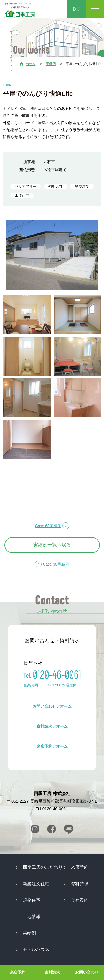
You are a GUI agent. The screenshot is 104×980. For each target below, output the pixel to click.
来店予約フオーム (52, 746)
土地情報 (32, 917)
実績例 (51, 64)
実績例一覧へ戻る (52, 545)
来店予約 (17, 972)
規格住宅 (32, 900)
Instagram (35, 829)
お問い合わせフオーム (52, 706)
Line (69, 829)
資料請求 (52, 972)
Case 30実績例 (56, 564)
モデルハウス (36, 949)
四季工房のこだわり (43, 867)
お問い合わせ (87, 972)
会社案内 (80, 900)
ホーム (31, 64)
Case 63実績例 (48, 526)
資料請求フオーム (52, 726)
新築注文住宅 (36, 884)
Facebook (52, 829)
